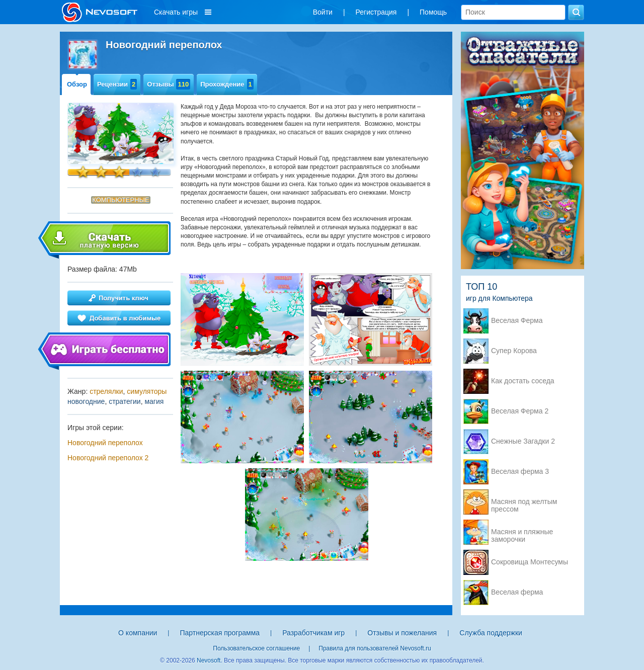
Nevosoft (209, 660)
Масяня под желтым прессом (524, 503)
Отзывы (169, 84)
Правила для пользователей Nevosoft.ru (375, 648)
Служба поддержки (491, 633)
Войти (323, 12)
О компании (138, 633)
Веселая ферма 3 (520, 472)
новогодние (86, 401)
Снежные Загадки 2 (523, 441)
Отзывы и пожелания (402, 633)
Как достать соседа (523, 381)
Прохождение (227, 84)
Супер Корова (514, 351)
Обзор (77, 84)
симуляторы (147, 391)
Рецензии (117, 84)
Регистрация (376, 12)
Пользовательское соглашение (256, 648)
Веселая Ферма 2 (520, 411)
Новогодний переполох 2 (108, 458)
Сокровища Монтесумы (530, 562)
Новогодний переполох (105, 443)
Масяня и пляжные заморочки (522, 533)
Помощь (433, 12)
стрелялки (106, 391)
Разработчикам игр (313, 633)
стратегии (125, 401)
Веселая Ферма (517, 321)
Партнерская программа (220, 633)
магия (154, 401)
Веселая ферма (517, 592)
